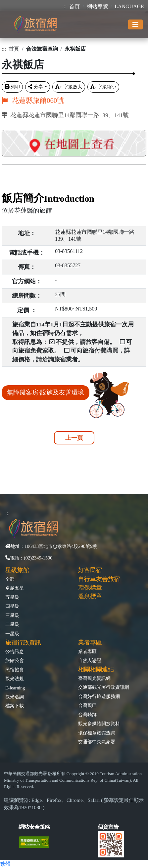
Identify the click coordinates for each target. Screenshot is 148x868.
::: (64, 6)
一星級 (12, 634)
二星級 (12, 624)
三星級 (12, 615)
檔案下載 (15, 706)
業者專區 (87, 651)
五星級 (12, 597)
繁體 (5, 864)
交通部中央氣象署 (97, 742)
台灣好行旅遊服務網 (99, 696)
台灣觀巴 (87, 705)
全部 (10, 579)
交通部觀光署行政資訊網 (104, 687)
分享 (36, 87)
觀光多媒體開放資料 (99, 723)
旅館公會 (15, 660)
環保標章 (90, 588)
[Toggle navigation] (135, 24)
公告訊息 (15, 651)
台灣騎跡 (87, 715)
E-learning (15, 688)
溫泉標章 (90, 596)
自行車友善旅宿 (99, 579)
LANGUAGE (129, 6)
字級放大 (69, 87)
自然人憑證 (90, 660)
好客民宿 (90, 570)
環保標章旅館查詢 (97, 733)
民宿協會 (15, 670)
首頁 (74, 6)
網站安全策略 (34, 827)
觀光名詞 (15, 697)
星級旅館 (17, 570)
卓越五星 (15, 588)
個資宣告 (108, 827)
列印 (12, 87)
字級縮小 (103, 87)
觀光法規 (15, 679)
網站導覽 (97, 6)
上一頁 (74, 438)
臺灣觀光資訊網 (94, 678)
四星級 (12, 606)
